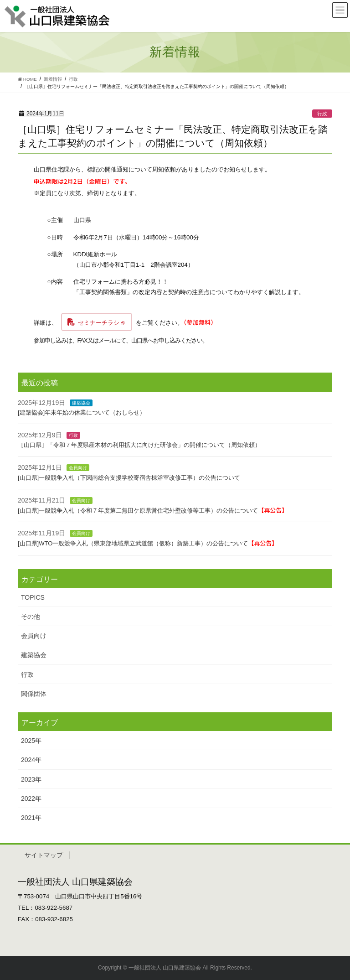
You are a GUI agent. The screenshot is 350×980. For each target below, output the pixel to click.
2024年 (31, 760)
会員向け (78, 468)
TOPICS (33, 597)
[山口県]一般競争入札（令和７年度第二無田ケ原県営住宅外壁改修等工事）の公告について (153, 511)
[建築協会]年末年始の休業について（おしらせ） (82, 412)
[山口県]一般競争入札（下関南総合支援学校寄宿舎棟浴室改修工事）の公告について (129, 478)
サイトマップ (44, 855)
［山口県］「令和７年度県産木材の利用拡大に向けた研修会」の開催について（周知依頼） (139, 445)
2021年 (31, 818)
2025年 (31, 741)
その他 (31, 617)
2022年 (31, 799)
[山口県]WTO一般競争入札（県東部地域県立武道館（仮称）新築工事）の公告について (148, 543)
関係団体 (34, 694)
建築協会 (81, 403)
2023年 (31, 779)
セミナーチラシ (99, 323)
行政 (322, 114)
